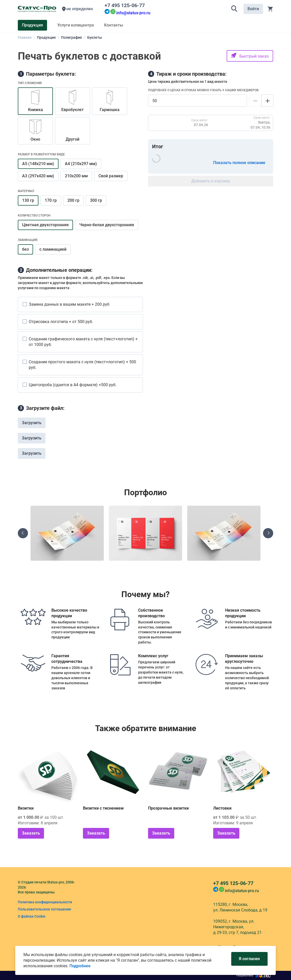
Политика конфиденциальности (45, 902)
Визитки (26, 808)
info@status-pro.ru (133, 13)
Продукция (46, 37)
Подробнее (80, 966)
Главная (25, 37)
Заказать (31, 833)
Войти (253, 9)
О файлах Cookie (32, 916)
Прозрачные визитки (168, 808)
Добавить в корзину (211, 181)
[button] (234, 9)
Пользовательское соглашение (45, 909)
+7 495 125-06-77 (126, 5)
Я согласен (249, 959)
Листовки (222, 808)
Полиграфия (71, 37)
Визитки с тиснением (103, 808)
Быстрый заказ (250, 56)
